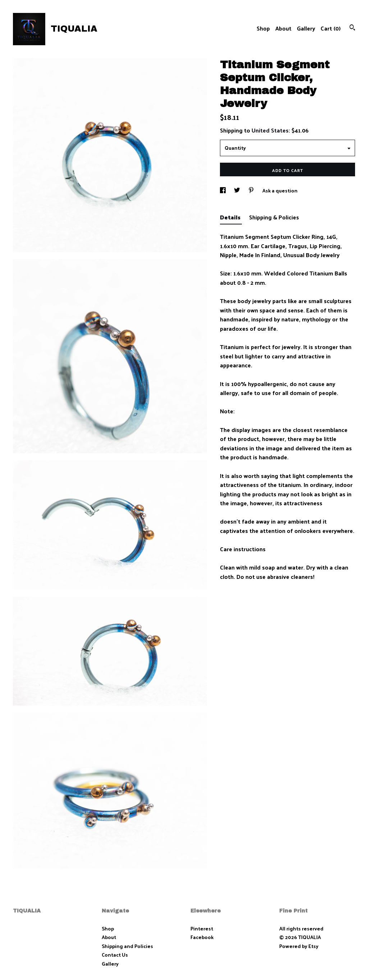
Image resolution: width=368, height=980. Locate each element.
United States (270, 130)
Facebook (202, 937)
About (283, 28)
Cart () (331, 28)
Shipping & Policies (274, 217)
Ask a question (280, 191)
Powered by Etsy (299, 946)
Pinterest (202, 928)
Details (231, 217)
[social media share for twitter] (238, 191)
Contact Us (115, 955)
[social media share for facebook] (223, 191)
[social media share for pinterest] (252, 191)
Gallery (306, 28)
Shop (263, 28)
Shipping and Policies (127, 946)
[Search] (352, 28)
